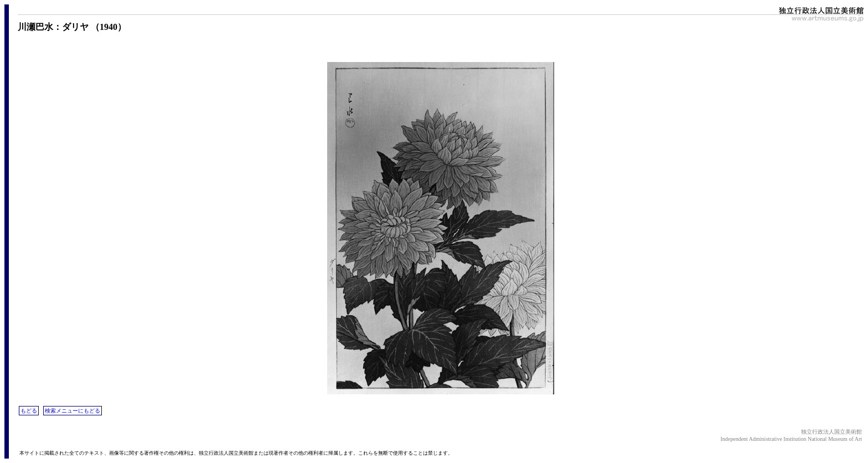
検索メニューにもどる (73, 411)
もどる (29, 411)
